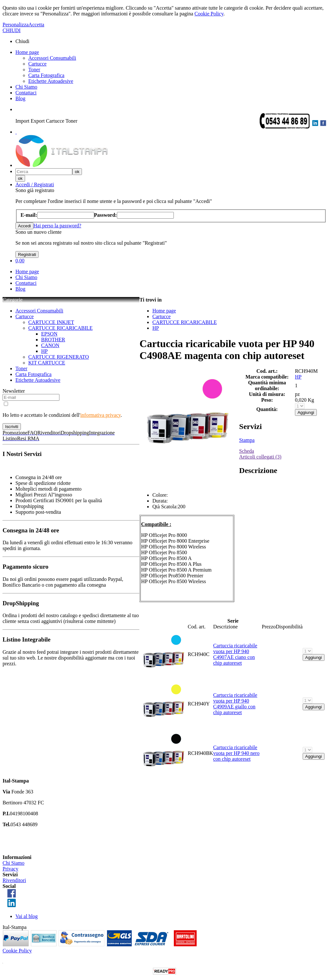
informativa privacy (101, 415)
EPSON (49, 334)
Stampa (247, 440)
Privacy (10, 869)
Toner (34, 70)
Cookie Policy (209, 14)
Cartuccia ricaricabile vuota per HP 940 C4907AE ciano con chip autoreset (235, 654)
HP (44, 351)
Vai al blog (27, 916)
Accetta (36, 25)
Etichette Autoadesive (51, 81)
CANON (50, 345)
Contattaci (26, 93)
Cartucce (37, 64)
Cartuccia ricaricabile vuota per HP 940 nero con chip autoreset (236, 753)
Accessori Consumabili (52, 58)
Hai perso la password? (57, 226)
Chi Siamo (26, 87)
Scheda (246, 451)
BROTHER (53, 340)
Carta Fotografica (46, 75)
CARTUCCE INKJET (51, 322)
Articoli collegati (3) (260, 457)
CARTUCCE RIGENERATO (59, 357)
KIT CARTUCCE (47, 363)
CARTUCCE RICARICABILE (60, 328)
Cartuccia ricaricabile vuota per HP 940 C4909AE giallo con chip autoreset (235, 704)
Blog (20, 98)
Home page (27, 52)
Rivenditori (14, 880)
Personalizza (16, 25)
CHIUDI (12, 30)
